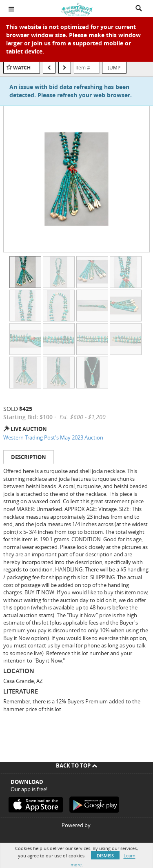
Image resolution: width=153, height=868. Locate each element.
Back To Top (76, 765)
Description (29, 457)
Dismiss (105, 856)
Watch (22, 68)
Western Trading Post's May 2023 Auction (53, 437)
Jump (114, 67)
